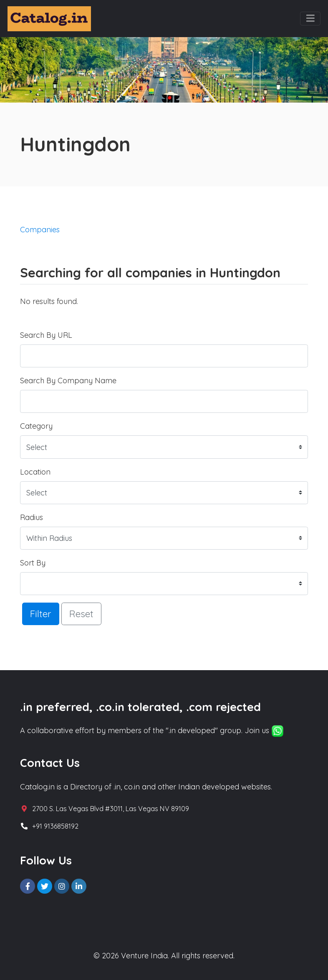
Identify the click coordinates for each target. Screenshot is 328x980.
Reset (81, 614)
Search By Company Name (68, 381)
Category (36, 426)
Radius (32, 517)
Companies (40, 230)
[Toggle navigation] (310, 19)
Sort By (33, 563)
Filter (41, 614)
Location (35, 472)
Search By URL (46, 335)
